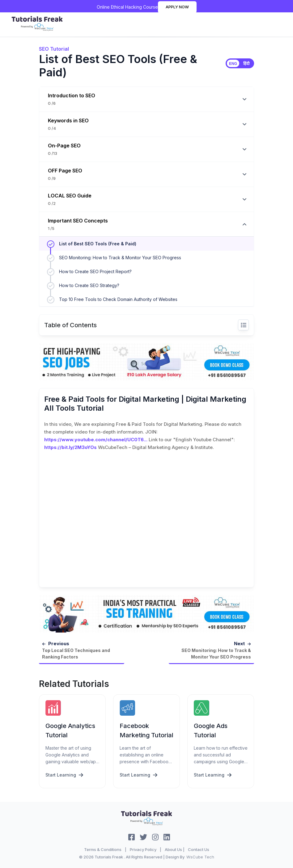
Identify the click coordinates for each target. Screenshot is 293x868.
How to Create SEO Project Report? (95, 271)
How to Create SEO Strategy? (89, 285)
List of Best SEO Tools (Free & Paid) (98, 244)
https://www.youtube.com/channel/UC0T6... (96, 440)
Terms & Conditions (103, 849)
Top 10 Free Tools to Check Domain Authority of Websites (118, 299)
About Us (173, 849)
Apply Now (177, 7)
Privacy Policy (143, 849)
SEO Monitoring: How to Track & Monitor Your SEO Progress (120, 258)
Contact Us (199, 849)
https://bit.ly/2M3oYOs (70, 447)
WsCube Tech (200, 857)
